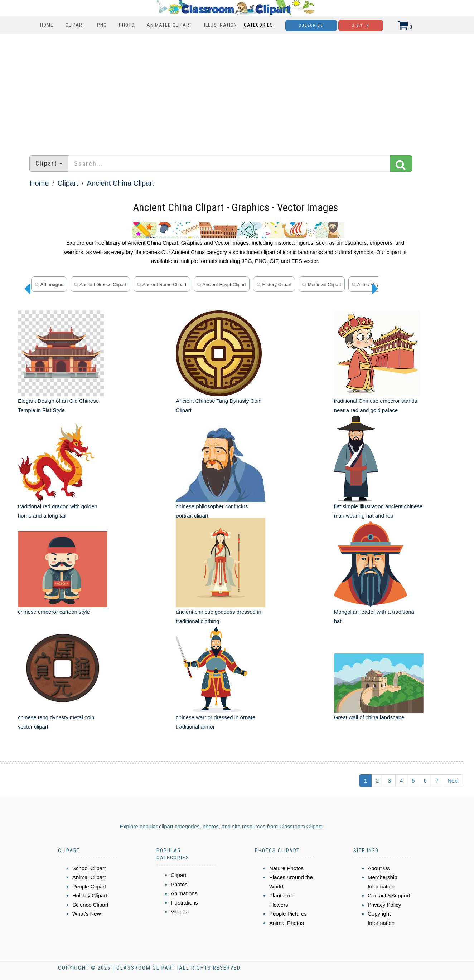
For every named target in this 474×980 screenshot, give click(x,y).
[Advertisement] (237, 91)
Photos (179, 884)
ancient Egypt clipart (222, 285)
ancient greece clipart (100, 285)
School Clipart (89, 868)
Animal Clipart (89, 877)
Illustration (221, 25)
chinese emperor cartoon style (54, 612)
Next (453, 781)
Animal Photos (287, 923)
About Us (379, 868)
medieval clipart (322, 285)
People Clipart (89, 886)
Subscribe (311, 26)
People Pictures (288, 914)
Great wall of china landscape (369, 717)
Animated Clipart (169, 25)
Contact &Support (389, 895)
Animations (184, 893)
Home (47, 25)
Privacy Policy (384, 905)
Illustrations (184, 903)
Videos (179, 912)
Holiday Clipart (90, 895)
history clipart (274, 285)
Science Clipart (90, 905)
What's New (87, 914)
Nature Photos (286, 868)
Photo (127, 25)
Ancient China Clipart (121, 183)
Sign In (361, 26)
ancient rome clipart (162, 285)
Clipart (75, 25)
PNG (102, 25)
